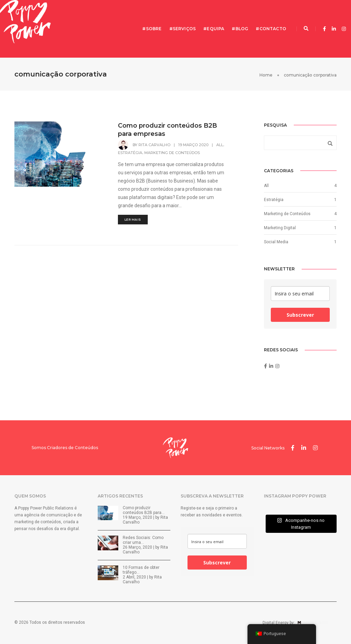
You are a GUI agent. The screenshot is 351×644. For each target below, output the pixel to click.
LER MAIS (133, 219)
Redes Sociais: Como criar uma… (143, 540)
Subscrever (300, 315)
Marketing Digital (280, 228)
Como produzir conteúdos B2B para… (144, 510)
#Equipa (214, 29)
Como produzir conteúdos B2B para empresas (167, 130)
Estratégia (130, 153)
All (220, 145)
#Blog (240, 29)
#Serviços (183, 29)
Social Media (276, 242)
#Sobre (152, 29)
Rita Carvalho (154, 145)
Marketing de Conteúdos (172, 153)
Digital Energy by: (300, 623)
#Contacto (271, 29)
